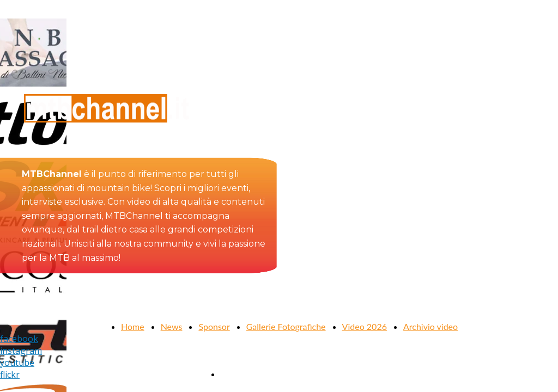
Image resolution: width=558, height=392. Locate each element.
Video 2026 (365, 326)
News (172, 326)
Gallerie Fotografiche (286, 326)
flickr (10, 375)
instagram (21, 351)
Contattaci (240, 374)
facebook (19, 339)
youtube (17, 363)
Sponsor (214, 326)
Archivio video (430, 326)
